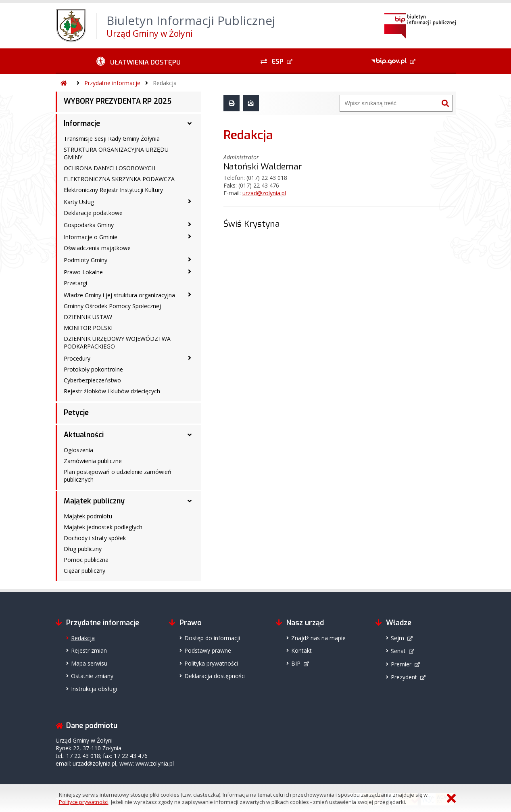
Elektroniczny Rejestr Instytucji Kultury (113, 190)
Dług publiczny (83, 549)
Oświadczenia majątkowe (97, 248)
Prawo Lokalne (83, 272)
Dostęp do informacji (212, 638)
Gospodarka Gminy (89, 225)
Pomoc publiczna (86, 560)
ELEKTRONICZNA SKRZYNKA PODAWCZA (119, 179)
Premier (401, 664)
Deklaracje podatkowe (93, 213)
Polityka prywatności (211, 663)
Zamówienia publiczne (93, 461)
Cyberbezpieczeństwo (92, 380)
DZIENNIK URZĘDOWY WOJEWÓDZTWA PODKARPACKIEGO (117, 342)
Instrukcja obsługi (94, 689)
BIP (296, 663)
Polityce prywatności (84, 802)
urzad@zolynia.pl (264, 193)
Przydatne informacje (112, 83)
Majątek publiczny (94, 501)
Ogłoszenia (78, 450)
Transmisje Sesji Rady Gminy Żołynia (112, 139)
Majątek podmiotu (88, 516)
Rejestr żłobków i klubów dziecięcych (112, 391)
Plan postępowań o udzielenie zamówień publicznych (118, 476)
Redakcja (165, 83)
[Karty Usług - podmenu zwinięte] (190, 201)
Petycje (76, 413)
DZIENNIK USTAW (88, 317)
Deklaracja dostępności (215, 676)
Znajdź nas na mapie (318, 638)
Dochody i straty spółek (95, 538)
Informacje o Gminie (91, 237)
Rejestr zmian (89, 650)
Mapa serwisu (89, 663)
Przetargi (75, 283)
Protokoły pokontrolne (93, 369)
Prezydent (404, 677)
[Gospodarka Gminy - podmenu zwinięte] (190, 224)
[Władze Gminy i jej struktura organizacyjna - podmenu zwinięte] (190, 294)
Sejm (397, 638)
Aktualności (84, 435)
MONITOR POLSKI (88, 328)
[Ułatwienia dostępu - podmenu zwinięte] (139, 61)
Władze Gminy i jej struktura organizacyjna (119, 295)
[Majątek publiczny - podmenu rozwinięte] (190, 501)
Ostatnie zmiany (92, 676)
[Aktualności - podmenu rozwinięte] (190, 435)
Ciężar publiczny (84, 571)
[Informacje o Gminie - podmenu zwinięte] (190, 236)
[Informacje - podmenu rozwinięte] (190, 123)
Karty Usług (79, 202)
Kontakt (301, 650)
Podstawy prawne (208, 650)
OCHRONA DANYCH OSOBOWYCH (109, 168)
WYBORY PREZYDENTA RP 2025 (118, 101)
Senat (398, 651)
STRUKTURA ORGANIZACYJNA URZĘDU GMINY (116, 153)
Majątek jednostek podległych (103, 527)
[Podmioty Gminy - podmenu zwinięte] (190, 259)
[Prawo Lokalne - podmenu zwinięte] (190, 271)
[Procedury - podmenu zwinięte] (190, 358)
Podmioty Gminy (86, 260)
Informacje (82, 123)
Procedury (77, 358)
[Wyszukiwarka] (389, 103)
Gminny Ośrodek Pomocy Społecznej (112, 306)
